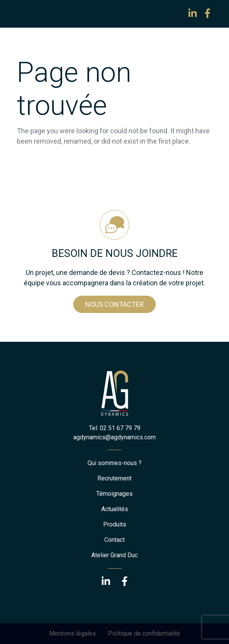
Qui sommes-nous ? (114, 463)
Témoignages (114, 494)
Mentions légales (72, 633)
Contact (114, 540)
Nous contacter (114, 304)
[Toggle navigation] (27, 14)
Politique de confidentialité (144, 633)
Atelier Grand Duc (114, 555)
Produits (115, 524)
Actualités (115, 509)
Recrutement (114, 478)
